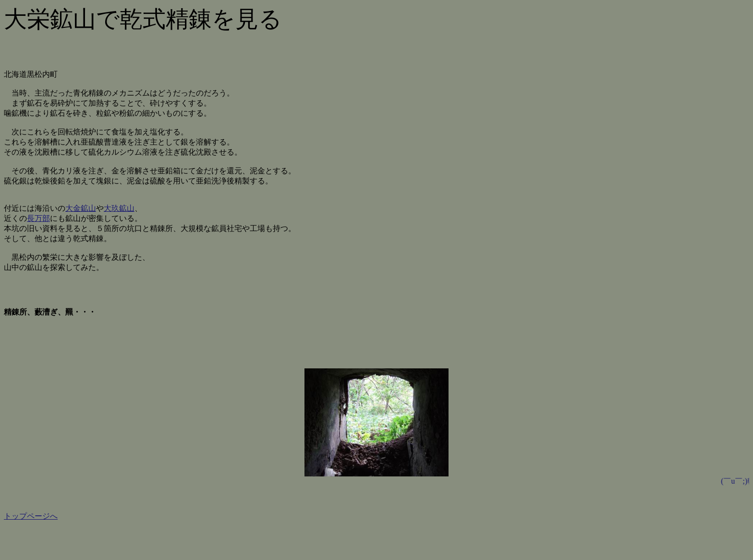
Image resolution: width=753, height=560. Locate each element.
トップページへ (31, 516)
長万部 (38, 218)
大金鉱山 (81, 208)
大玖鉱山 (119, 208)
